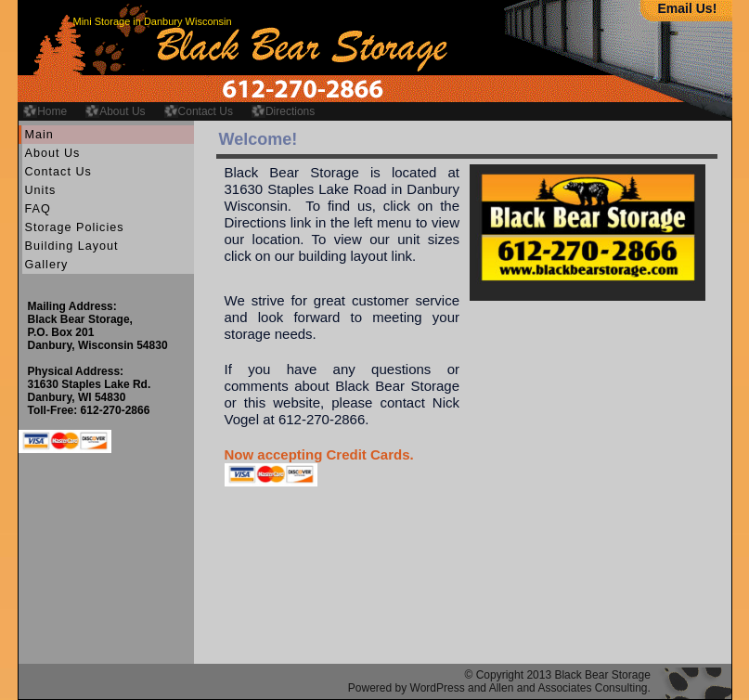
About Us (122, 111)
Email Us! (688, 8)
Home (52, 111)
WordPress (438, 688)
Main (39, 135)
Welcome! (258, 139)
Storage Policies (75, 227)
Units (41, 190)
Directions (290, 111)
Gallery (47, 265)
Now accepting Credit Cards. (319, 454)
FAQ (38, 209)
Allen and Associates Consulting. (570, 688)
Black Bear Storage (602, 675)
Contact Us (206, 111)
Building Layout (72, 246)
